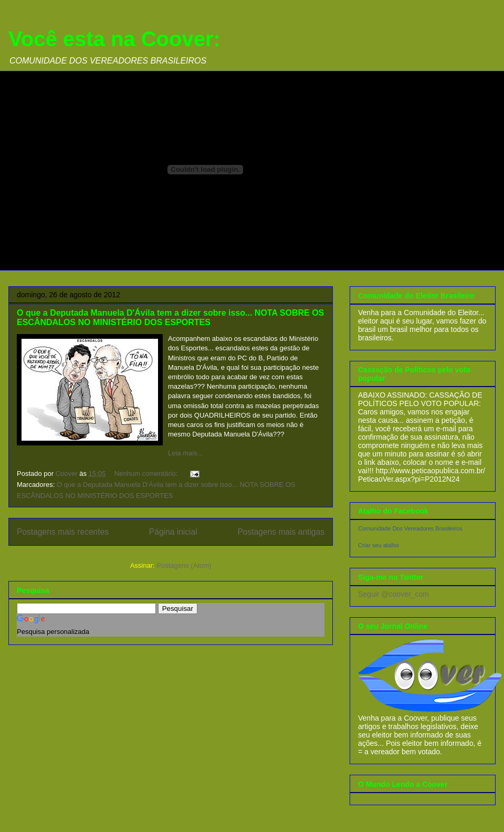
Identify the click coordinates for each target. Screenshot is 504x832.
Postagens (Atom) (184, 565)
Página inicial (173, 532)
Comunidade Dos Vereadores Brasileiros (410, 528)
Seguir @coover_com (393, 594)
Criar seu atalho (379, 545)
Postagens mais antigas (281, 532)
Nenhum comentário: (147, 474)
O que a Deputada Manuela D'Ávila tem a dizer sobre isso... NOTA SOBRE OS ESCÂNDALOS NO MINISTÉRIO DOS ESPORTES (170, 318)
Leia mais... (185, 453)
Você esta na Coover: (114, 39)
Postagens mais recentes (63, 532)
